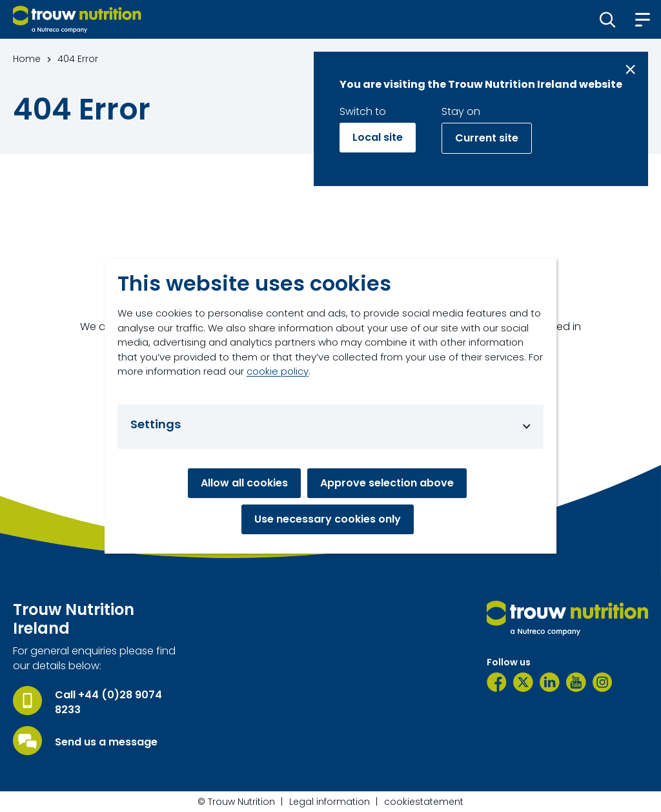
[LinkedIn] (550, 682)
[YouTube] (576, 682)
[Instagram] (603, 682)
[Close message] (630, 69)
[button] (608, 19)
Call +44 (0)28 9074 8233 (108, 702)
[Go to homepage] (77, 19)
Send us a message (106, 742)
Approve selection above (387, 483)
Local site (378, 137)
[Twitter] (523, 682)
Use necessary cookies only (328, 519)
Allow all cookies (244, 483)
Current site (487, 138)
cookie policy (278, 371)
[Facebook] (497, 682)
